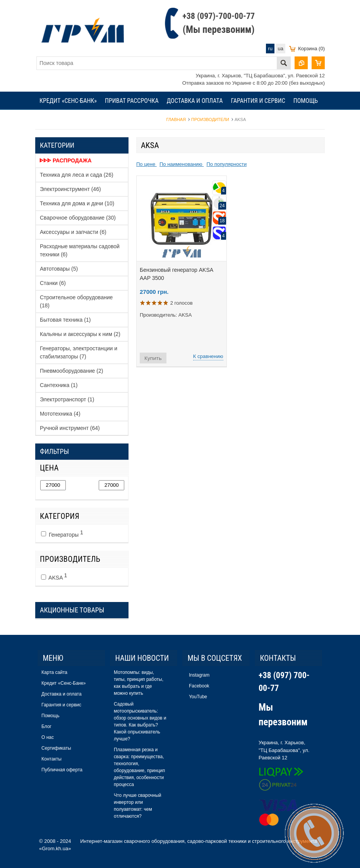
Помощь (306, 101)
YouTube (198, 697)
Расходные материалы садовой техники (80, 250)
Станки (53, 283)
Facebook (199, 686)
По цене (147, 164)
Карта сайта (54, 672)
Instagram (199, 675)
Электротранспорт (67, 399)
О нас (70, 119)
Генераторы (62, 534)
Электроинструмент (70, 189)
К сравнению (208, 356)
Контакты (148, 119)
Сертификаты (106, 119)
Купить (153, 358)
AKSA (54, 576)
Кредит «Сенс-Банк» (68, 101)
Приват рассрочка (132, 101)
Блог (46, 119)
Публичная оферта (62, 770)
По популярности (226, 164)
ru (270, 49)
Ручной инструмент (70, 428)
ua (281, 49)
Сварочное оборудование (78, 218)
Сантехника (59, 385)
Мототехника (60, 414)
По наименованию (182, 164)
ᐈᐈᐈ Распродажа (66, 160)
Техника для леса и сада (77, 175)
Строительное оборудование (76, 301)
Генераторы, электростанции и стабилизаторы (79, 352)
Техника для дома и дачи (77, 203)
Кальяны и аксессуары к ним (80, 334)
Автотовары (59, 269)
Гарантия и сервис (258, 101)
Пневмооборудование (71, 371)
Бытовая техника (65, 320)
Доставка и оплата (195, 101)
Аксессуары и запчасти (73, 232)
